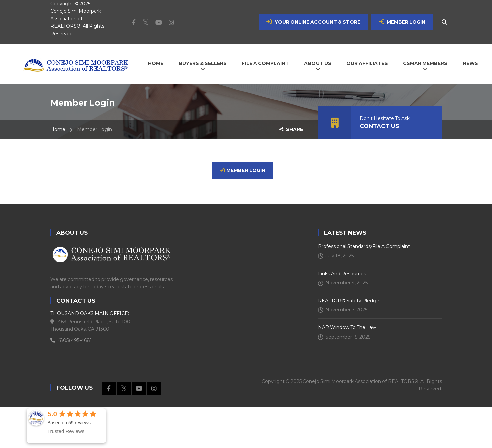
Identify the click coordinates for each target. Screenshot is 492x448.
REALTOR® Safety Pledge (349, 301)
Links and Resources (342, 274)
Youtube (155, 22)
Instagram (168, 22)
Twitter (142, 22)
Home (58, 129)
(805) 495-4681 (71, 340)
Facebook (130, 22)
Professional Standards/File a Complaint (364, 246)
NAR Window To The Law (347, 327)
